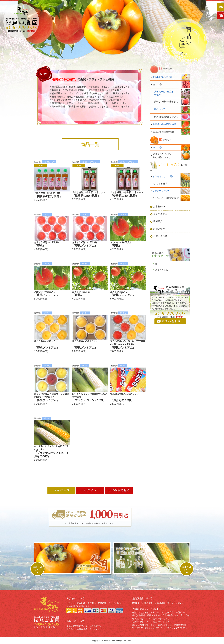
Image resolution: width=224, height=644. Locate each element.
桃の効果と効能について (166, 117)
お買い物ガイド (161, 229)
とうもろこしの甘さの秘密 (166, 198)
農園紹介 (158, 221)
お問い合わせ (160, 236)
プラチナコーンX (161, 191)
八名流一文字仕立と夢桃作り (164, 93)
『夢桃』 (40, 246)
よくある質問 (161, 184)
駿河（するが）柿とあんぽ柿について (162, 156)
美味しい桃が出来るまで (166, 102)
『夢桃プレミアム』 (85, 246)
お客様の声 (159, 207)
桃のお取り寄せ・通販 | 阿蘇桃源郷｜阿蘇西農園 (21, 21)
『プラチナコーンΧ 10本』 (89, 400)
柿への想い (158, 147)
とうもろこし (161, 270)
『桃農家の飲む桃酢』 (48, 196)
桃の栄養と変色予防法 (163, 132)
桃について (160, 109)
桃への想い (158, 84)
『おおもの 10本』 (122, 400)
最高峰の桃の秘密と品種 (165, 124)
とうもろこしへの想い (163, 176)
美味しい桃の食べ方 (162, 77)
